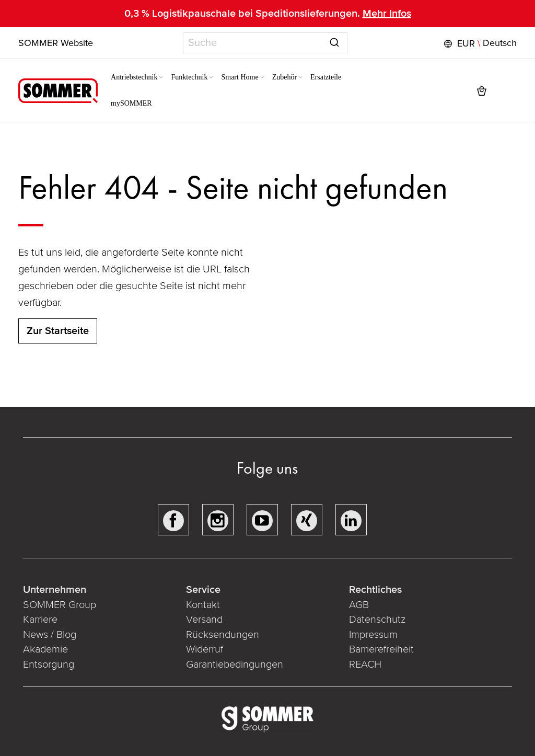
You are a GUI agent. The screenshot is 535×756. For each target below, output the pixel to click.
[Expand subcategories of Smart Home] (256, 78)
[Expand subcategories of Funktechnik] (205, 78)
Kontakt (203, 605)
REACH (365, 665)
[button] (479, 43)
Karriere (41, 620)
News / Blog (50, 635)
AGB (359, 605)
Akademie (47, 649)
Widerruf (205, 649)
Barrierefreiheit (381, 649)
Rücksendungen (223, 635)
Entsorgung (49, 665)
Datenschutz (377, 620)
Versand (204, 620)
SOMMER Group (60, 605)
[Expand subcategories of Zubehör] (294, 78)
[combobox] (265, 43)
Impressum (373, 635)
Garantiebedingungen (235, 665)
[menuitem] (131, 77)
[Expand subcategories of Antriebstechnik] (155, 78)
